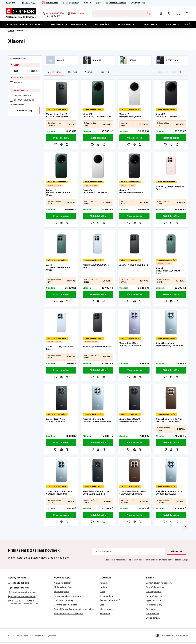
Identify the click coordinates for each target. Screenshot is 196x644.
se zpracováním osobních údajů (142, 561)
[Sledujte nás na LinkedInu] (29, 598)
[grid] (180, 73)
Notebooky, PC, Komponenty (69, 24)
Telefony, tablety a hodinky (24, 24)
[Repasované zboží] (116, 3)
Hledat (148, 13)
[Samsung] (11, 3)
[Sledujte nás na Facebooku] (29, 593)
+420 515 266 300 (55, 13)
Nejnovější (105, 73)
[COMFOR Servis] (138, 3)
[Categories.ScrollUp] (185, 529)
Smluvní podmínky (33, 605)
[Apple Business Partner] (29, 3)
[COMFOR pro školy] (92, 3)
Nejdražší (89, 73)
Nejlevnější (73, 73)
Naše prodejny (78, 13)
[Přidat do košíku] (61, 139)
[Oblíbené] (56, 146)
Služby (189, 24)
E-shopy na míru (168, 637)
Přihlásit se (177, 553)
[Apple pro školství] (71, 3)
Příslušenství (126, 24)
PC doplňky (102, 24)
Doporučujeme (54, 73)
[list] (186, 73)
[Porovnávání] (61, 146)
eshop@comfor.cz (20, 589)
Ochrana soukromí (18, 605)
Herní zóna (150, 24)
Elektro (171, 24)
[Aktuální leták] (50, 3)
